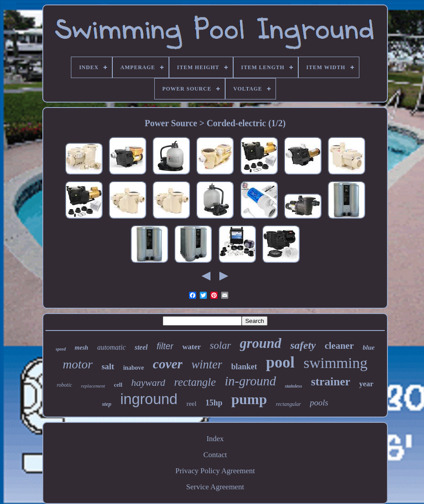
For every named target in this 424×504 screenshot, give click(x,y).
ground (261, 343)
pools (319, 403)
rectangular (288, 404)
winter (207, 364)
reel (191, 404)
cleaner (339, 346)
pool (280, 362)
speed (61, 349)
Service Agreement (215, 487)
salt (108, 366)
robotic (64, 385)
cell (118, 385)
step (107, 404)
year (366, 384)
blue (369, 347)
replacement (93, 386)
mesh (82, 348)
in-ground (250, 381)
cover (168, 364)
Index (215, 439)
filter (165, 346)
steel (141, 347)
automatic (111, 347)
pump (249, 399)
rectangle (195, 382)
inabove (134, 368)
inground (149, 399)
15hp (214, 403)
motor (78, 364)
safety (303, 345)
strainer (330, 382)
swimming (336, 363)
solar (220, 345)
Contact (215, 455)
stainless (294, 386)
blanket (244, 367)
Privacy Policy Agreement (215, 471)
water (192, 347)
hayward (148, 382)
